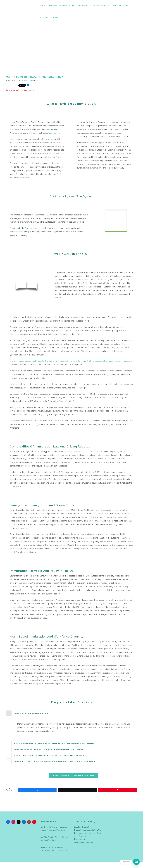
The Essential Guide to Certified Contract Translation (55, 839)
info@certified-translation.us (87, 842)
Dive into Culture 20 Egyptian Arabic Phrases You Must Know (54, 829)
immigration (55, 133)
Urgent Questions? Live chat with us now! (74, 776)
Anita (39, 80)
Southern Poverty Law (35, 228)
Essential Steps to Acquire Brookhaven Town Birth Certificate (54, 849)
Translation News (27, 80)
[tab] (71, 713)
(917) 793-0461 (81, 839)
